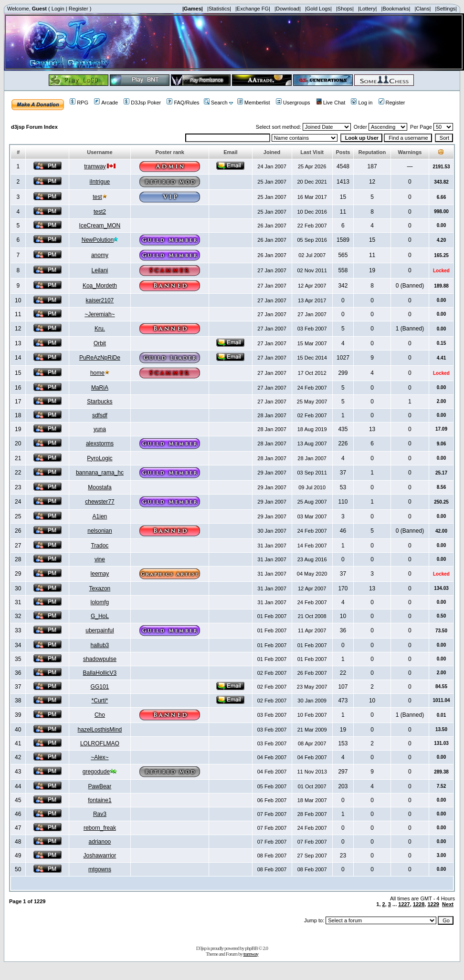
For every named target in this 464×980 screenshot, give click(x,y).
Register (79, 9)
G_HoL (100, 616)
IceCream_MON (100, 226)
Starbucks (100, 402)
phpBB (251, 948)
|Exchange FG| (253, 9)
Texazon (100, 588)
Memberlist (254, 103)
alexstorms (100, 444)
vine (100, 559)
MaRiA (100, 388)
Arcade (106, 103)
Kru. (100, 329)
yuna (100, 429)
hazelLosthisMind (100, 730)
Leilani (100, 270)
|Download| (288, 9)
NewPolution (98, 240)
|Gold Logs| (318, 9)
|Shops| (345, 9)
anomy (100, 255)
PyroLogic (100, 458)
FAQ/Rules (183, 103)
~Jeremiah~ (100, 314)
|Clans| (422, 9)
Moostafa (100, 487)
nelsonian (100, 531)
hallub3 (100, 645)
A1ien (100, 516)
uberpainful (100, 630)
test (97, 197)
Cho (100, 715)
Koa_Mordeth (100, 286)
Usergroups (293, 103)
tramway (95, 166)
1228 (419, 904)
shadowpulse (100, 659)
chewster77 (100, 502)
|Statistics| (219, 9)
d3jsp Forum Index (34, 127)
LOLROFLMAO (100, 743)
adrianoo (100, 842)
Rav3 (100, 814)
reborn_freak (100, 828)
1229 (433, 904)
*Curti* (100, 701)
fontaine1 (100, 800)
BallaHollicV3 (100, 673)
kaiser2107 (100, 300)
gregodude (96, 772)
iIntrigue (100, 182)
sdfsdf (100, 415)
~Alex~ (100, 757)
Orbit (100, 343)
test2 (100, 212)
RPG (79, 103)
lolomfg (100, 602)
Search (216, 103)
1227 (404, 904)
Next (448, 904)
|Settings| (446, 9)
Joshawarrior (100, 856)
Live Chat (331, 103)
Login (58, 9)
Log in (362, 103)
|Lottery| (367, 9)
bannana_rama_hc (100, 473)
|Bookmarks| (396, 9)
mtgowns (100, 869)
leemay (100, 574)
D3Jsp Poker (142, 103)
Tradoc (100, 546)
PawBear (100, 786)
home (97, 373)
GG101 (100, 687)
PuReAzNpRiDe (100, 358)
